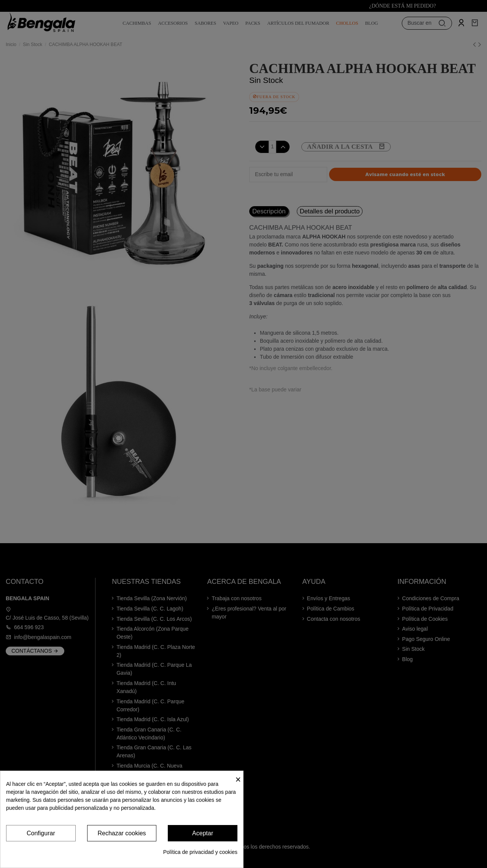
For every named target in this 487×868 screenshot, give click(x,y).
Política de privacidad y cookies (200, 852)
